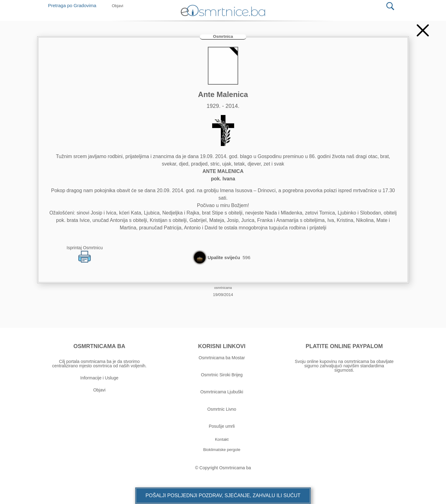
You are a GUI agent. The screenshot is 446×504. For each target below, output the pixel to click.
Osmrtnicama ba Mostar (222, 358)
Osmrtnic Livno (222, 409)
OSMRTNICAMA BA (99, 346)
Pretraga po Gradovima (74, 5)
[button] (223, 496)
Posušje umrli (222, 426)
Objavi (99, 390)
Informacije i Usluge (99, 378)
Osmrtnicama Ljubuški (222, 392)
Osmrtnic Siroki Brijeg (222, 375)
